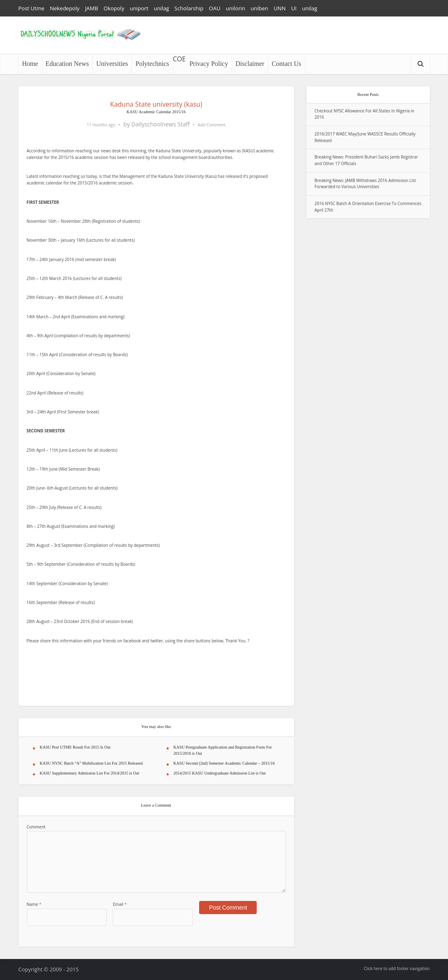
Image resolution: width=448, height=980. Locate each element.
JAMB (92, 8)
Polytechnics (152, 64)
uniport (139, 8)
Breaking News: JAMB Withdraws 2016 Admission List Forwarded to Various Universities (366, 184)
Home (30, 64)
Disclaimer (250, 64)
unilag (161, 8)
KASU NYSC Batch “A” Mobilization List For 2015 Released (92, 763)
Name (34, 904)
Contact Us (286, 64)
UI (294, 8)
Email (120, 904)
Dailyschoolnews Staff (160, 124)
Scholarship (189, 8)
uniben (259, 8)
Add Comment (212, 125)
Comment (36, 827)
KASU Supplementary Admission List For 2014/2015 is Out (90, 773)
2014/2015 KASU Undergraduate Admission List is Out (220, 773)
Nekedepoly (65, 8)
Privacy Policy (209, 64)
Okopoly (114, 8)
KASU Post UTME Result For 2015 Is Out (75, 747)
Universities (112, 64)
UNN (280, 8)
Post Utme (31, 8)
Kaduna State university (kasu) (156, 104)
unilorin (236, 8)
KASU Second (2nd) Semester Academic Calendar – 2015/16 (224, 763)
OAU (215, 8)
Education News (67, 64)
